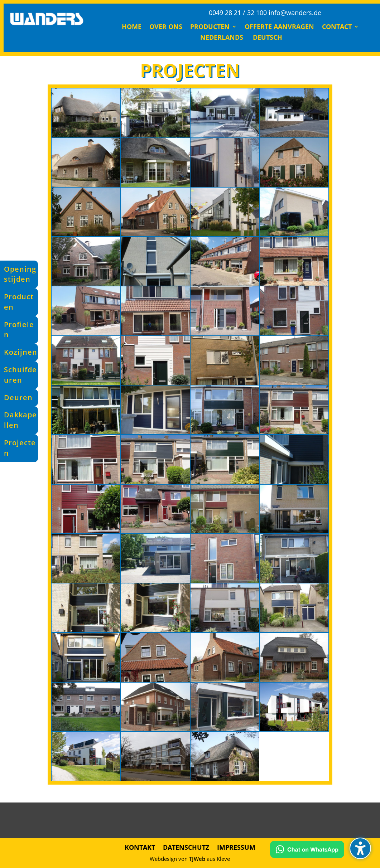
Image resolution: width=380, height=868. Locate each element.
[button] (360, 848)
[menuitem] (220, 39)
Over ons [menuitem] (166, 27)
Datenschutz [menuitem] (186, 846)
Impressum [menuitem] (236, 846)
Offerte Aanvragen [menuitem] (279, 27)
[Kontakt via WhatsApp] (307, 851)
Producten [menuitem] (210, 27)
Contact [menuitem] (337, 27)
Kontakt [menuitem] (140, 846)
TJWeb (197, 859)
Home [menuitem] (132, 27)
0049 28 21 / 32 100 (238, 13)
